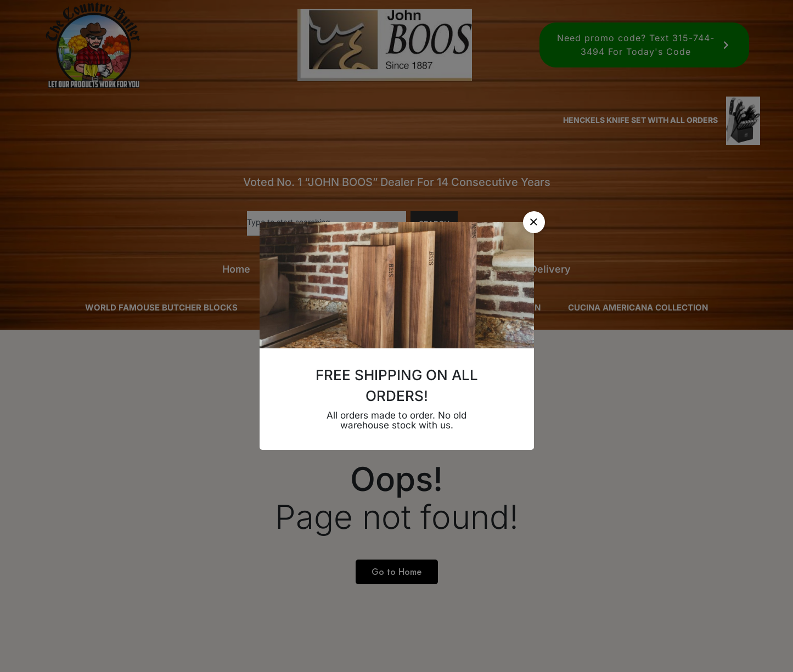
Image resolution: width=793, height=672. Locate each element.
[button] (534, 222)
